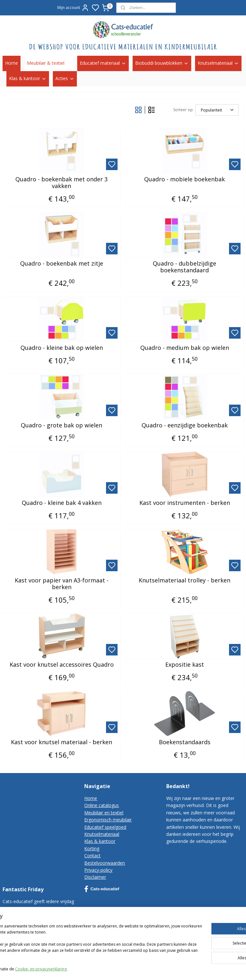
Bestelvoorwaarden (105, 863)
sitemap (186, 968)
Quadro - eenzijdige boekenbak (185, 425)
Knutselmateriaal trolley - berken (184, 580)
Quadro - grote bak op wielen (61, 425)
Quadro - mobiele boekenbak (184, 179)
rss (199, 968)
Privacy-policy (98, 870)
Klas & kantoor (28, 78)
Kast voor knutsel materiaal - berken (61, 742)
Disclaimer (95, 877)
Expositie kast (185, 664)
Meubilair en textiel (104, 813)
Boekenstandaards (185, 742)
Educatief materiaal (103, 63)
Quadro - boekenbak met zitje (62, 263)
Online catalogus (102, 805)
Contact (92, 856)
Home (12, 63)
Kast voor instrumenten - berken (185, 503)
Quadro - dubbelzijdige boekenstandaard (184, 267)
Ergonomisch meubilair (108, 820)
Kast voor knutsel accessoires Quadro (62, 664)
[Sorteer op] (217, 110)
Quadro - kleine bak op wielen (62, 348)
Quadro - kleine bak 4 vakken (62, 503)
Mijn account (73, 8)
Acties (65, 78)
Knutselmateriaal (218, 63)
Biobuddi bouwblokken (162, 63)
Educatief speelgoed (105, 827)
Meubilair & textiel (49, 63)
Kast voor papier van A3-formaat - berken (62, 584)
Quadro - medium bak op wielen (185, 348)
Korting (92, 848)
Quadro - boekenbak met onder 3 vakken (61, 182)
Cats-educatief (102, 889)
